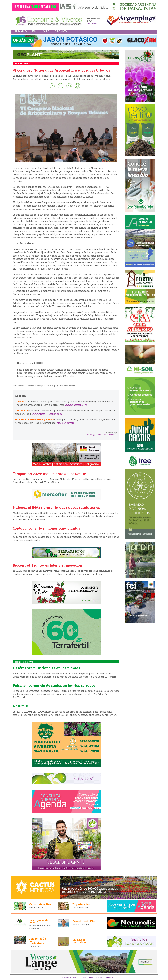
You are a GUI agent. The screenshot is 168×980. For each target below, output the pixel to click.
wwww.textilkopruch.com (47, 414)
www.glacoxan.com (76, 405)
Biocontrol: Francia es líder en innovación (47, 565)
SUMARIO (21, 32)
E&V (35, 32)
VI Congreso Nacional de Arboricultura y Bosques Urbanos (61, 70)
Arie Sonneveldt (66, 423)
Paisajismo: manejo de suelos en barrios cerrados (54, 685)
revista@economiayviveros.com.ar (102, 435)
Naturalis (21, 706)
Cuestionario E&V (84, 921)
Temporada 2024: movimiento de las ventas (50, 474)
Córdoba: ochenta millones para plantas (46, 528)
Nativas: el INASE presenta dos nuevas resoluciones (56, 507)
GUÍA (46, 32)
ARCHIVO (61, 32)
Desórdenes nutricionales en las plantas (46, 668)
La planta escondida (79, 941)
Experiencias (81, 904)
